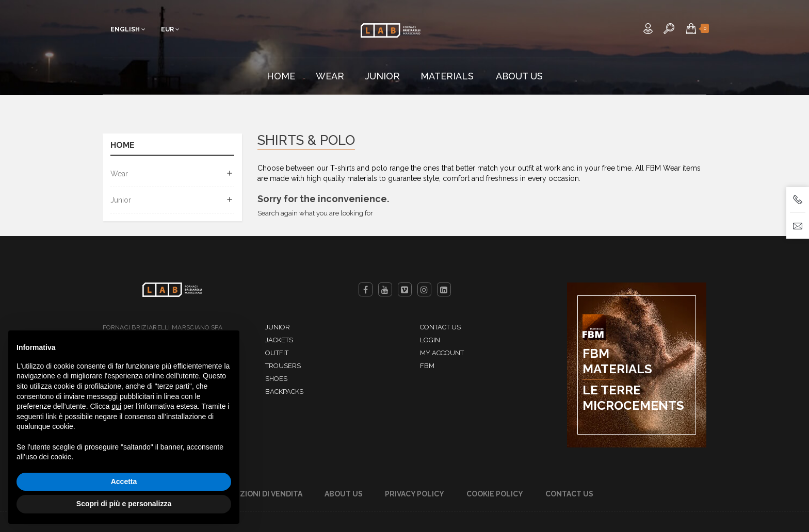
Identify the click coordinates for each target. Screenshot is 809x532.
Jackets (279, 340)
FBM (427, 366)
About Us (344, 494)
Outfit (277, 353)
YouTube (385, 289)
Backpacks (284, 392)
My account (442, 353)
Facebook (366, 289)
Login (430, 340)
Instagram (424, 289)
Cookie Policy (495, 494)
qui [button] (116, 406)
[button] (691, 28)
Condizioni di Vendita (259, 494)
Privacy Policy (415, 494)
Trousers (283, 366)
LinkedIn (444, 289)
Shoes (276, 379)
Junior (121, 200)
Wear (119, 174)
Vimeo (405, 289)
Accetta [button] (124, 481)
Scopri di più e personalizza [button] (124, 504)
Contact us (440, 327)
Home (123, 146)
